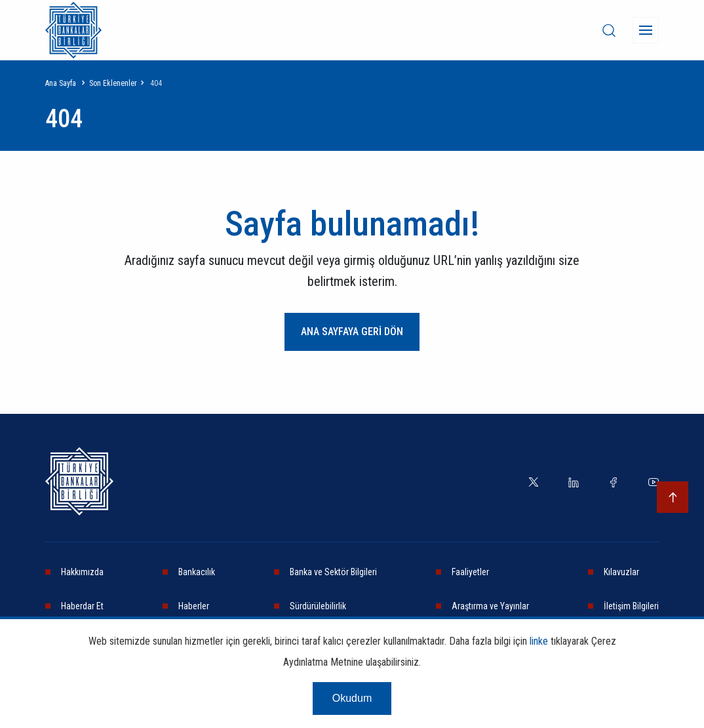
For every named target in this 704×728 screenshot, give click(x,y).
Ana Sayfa (61, 83)
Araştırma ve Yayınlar (490, 606)
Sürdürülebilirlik (318, 606)
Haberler (194, 606)
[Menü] (646, 30)
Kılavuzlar (621, 572)
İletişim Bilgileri (631, 606)
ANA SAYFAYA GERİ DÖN (352, 332)
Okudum (352, 698)
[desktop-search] (609, 30)
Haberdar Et (82, 606)
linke (539, 641)
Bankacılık (197, 572)
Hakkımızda (82, 572)
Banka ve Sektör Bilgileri (333, 572)
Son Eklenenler (113, 83)
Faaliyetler (470, 572)
